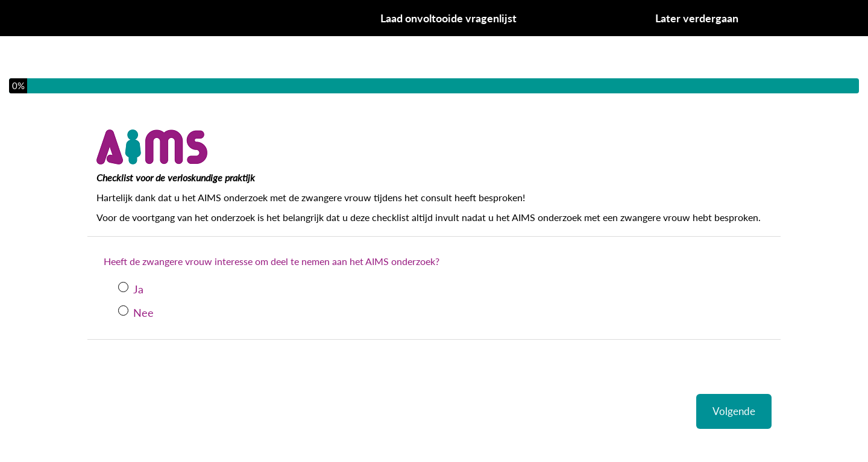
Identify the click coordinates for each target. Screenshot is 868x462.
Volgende (734, 411)
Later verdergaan (697, 18)
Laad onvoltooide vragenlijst (448, 18)
